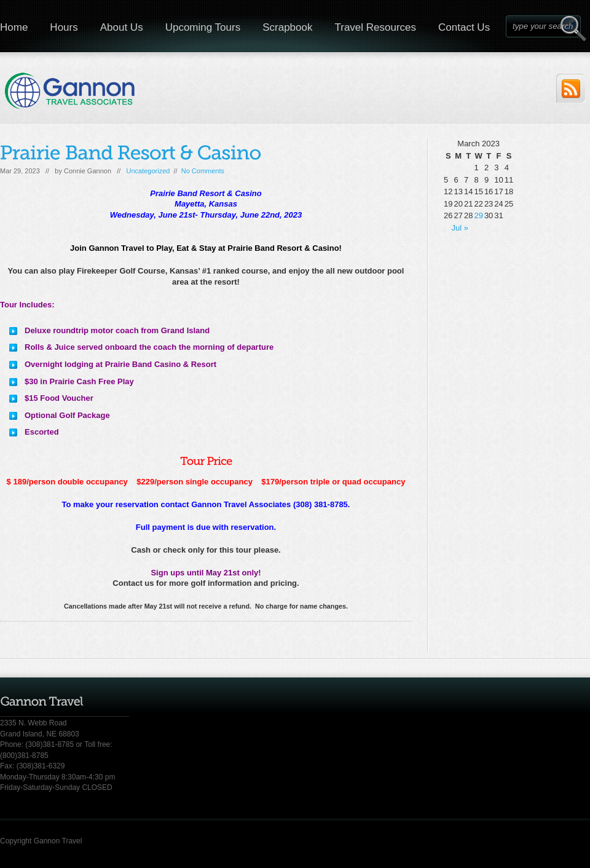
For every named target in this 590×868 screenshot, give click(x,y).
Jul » (460, 228)
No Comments (203, 171)
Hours (64, 27)
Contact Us (464, 27)
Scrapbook (287, 27)
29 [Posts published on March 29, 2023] (478, 215)
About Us (122, 27)
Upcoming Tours (203, 27)
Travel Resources (375, 27)
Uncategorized (148, 171)
